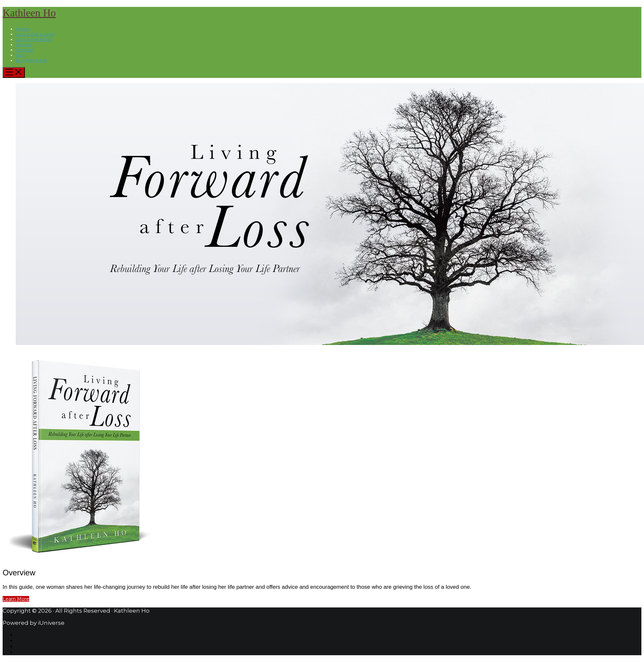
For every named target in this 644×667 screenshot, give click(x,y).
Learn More (16, 599)
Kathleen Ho (29, 13)
